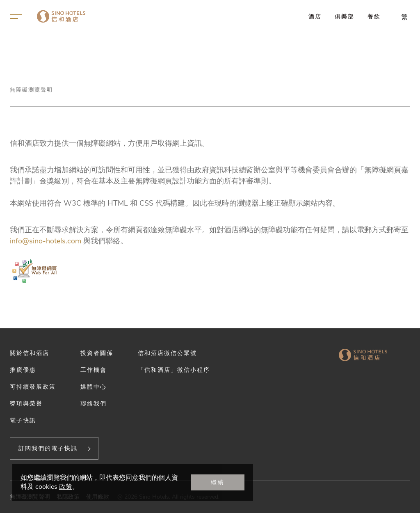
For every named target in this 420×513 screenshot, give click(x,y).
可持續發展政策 (33, 387)
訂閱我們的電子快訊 (48, 448)
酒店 (315, 16)
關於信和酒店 (30, 353)
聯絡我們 (94, 403)
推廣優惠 (23, 370)
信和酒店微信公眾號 (167, 353)
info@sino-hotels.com (46, 241)
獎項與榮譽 (26, 403)
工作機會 (94, 370)
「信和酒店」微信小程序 (174, 370)
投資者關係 (97, 353)
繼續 (218, 482)
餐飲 (374, 16)
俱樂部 (345, 16)
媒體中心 (94, 387)
